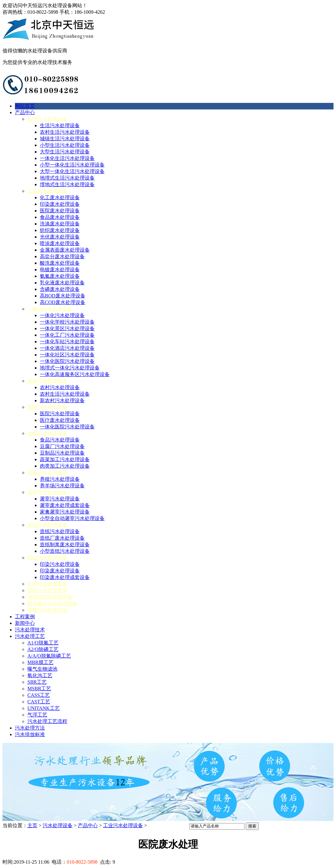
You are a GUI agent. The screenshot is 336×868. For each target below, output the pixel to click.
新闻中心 (25, 623)
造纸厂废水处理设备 (62, 538)
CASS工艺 (39, 695)
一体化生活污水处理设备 (67, 158)
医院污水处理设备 (47, 407)
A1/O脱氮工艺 (43, 643)
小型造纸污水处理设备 (65, 551)
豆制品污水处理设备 (62, 453)
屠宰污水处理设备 (47, 492)
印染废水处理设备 (60, 204)
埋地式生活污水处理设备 (67, 184)
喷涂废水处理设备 (60, 243)
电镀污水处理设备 (47, 610)
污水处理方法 (30, 728)
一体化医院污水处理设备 (67, 361)
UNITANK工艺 (44, 708)
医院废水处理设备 (60, 211)
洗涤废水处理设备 (60, 224)
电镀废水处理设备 (60, 270)
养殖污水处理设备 (47, 473)
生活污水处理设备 (47, 119)
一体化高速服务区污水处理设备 (75, 374)
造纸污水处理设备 (47, 525)
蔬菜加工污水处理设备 (65, 459)
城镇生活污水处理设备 (65, 139)
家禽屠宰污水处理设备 (65, 512)
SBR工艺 (37, 682)
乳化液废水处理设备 (62, 283)
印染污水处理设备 (47, 558)
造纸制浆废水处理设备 (65, 545)
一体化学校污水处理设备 (67, 322)
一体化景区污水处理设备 (67, 328)
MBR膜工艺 (40, 662)
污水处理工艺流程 (47, 721)
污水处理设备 (58, 825)
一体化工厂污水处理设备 (67, 335)
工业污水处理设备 (47, 191)
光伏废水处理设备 (60, 237)
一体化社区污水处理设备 (67, 355)
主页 (32, 825)
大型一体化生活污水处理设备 (72, 171)
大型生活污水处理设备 (65, 152)
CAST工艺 (39, 702)
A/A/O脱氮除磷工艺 (49, 656)
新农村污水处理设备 (62, 400)
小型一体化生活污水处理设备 (72, 165)
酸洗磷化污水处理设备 (52, 603)
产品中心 (25, 112)
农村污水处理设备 (47, 381)
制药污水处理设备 (47, 590)
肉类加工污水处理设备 (65, 466)
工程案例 (25, 617)
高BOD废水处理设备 (63, 296)
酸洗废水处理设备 (60, 263)
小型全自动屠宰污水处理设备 (72, 518)
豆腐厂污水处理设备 (62, 446)
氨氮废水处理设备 (60, 276)
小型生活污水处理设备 (65, 145)
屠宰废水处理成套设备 (65, 505)
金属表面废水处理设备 (65, 250)
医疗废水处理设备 (60, 420)
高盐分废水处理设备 (62, 256)
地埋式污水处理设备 (50, 597)
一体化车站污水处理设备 (67, 342)
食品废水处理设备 (60, 217)
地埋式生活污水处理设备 (67, 178)
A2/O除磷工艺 (43, 649)
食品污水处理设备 (47, 433)
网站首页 (25, 106)
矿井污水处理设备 (47, 584)
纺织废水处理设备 (60, 230)
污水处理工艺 (30, 636)
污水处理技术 (30, 630)
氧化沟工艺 (40, 675)
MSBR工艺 (39, 689)
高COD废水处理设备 (63, 302)
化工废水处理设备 (60, 198)
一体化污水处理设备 (50, 309)
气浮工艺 (37, 715)
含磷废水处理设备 (60, 289)
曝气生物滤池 (42, 669)
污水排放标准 (30, 734)
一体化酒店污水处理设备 (67, 348)
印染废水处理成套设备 (65, 577)
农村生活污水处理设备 (65, 132)
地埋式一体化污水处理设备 (70, 368)
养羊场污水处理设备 (62, 486)
